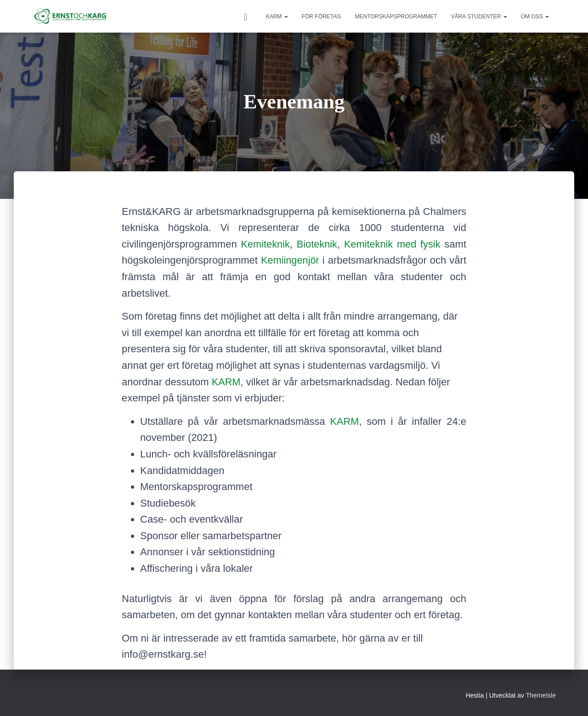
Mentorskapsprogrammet (396, 17)
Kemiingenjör (290, 260)
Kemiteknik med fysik (392, 244)
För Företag (322, 17)
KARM (277, 17)
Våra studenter (479, 17)
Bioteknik (317, 244)
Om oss (535, 17)
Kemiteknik (266, 244)
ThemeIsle (541, 695)
